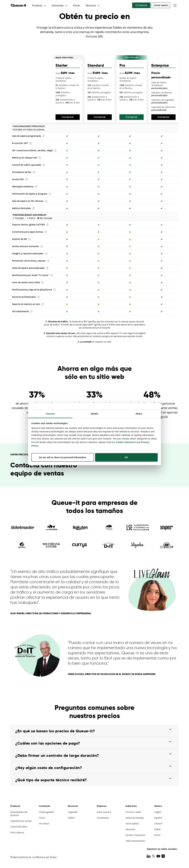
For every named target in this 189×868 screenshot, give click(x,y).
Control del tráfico (19, 827)
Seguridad (73, 812)
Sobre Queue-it (104, 812)
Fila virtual (44, 824)
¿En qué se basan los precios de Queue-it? (55, 731)
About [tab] (139, 414)
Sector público (132, 824)
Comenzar (141, 5)
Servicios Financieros (135, 835)
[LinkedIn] (149, 856)
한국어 (157, 835)
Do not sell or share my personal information (63, 457)
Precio (76, 5)
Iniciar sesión (161, 5)
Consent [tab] (50, 414)
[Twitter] (154, 856)
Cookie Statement (126, 442)
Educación (130, 829)
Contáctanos (103, 818)
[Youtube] (159, 856)
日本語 (157, 829)
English (158, 812)
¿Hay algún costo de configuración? (49, 768)
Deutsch (158, 824)
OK (126, 457)
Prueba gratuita (47, 812)
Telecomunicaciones (135, 841)
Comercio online (133, 812)
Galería (71, 818)
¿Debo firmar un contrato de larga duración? (57, 756)
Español (158, 818)
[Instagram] (163, 856)
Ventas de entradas (135, 818)
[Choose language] (175, 5)
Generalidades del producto (19, 814)
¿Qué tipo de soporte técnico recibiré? (51, 780)
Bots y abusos (17, 833)
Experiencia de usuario (21, 821)
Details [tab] (94, 414)
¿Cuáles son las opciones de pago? (48, 743)
